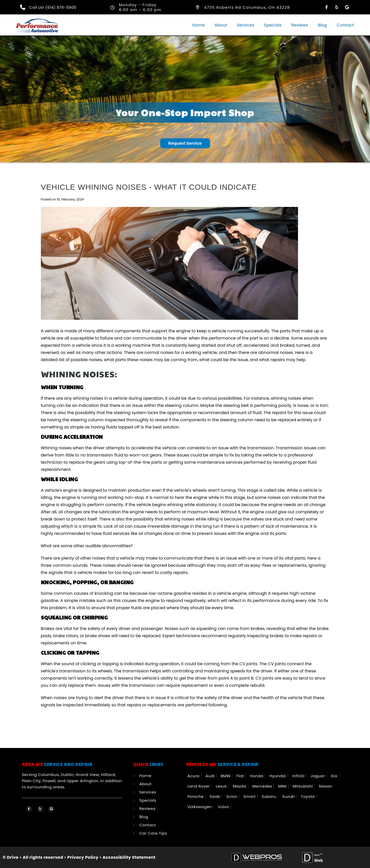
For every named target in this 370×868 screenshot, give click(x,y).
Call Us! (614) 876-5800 (53, 7)
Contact (345, 25)
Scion (232, 796)
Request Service (185, 143)
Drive (13, 857)
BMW (226, 776)
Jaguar (318, 776)
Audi (211, 776)
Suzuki (289, 796)
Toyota (308, 796)
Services (245, 25)
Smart (250, 796)
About (221, 25)
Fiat (241, 776)
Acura (194, 776)
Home (198, 25)
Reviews (300, 25)
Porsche (196, 796)
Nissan (326, 786)
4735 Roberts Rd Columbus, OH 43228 (247, 7)
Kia (335, 776)
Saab (215, 796)
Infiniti (299, 776)
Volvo (224, 806)
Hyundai (278, 776)
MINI (283, 786)
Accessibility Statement (129, 857)
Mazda (240, 786)
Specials (273, 25)
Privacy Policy (83, 857)
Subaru (270, 796)
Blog (322, 25)
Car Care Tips (153, 833)
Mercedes (263, 786)
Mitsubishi (303, 786)
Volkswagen (200, 806)
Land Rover (199, 786)
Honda (257, 776)
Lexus (222, 786)
